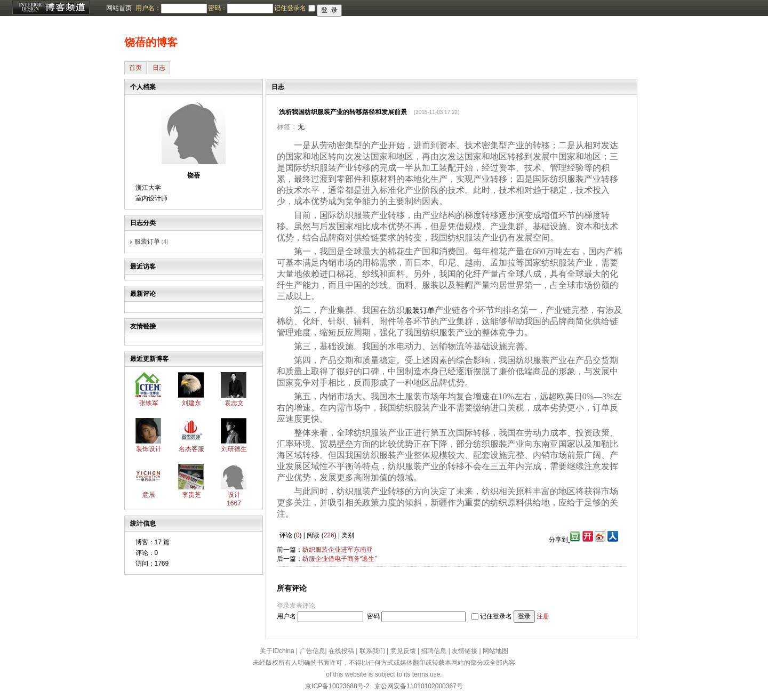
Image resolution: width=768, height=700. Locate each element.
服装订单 (147, 242)
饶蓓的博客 (151, 42)
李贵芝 (191, 495)
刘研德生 (234, 449)
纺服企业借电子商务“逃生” (340, 559)
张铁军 (149, 403)
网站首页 (119, 8)
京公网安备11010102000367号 (418, 686)
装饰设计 (149, 449)
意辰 (149, 495)
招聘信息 (434, 651)
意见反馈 (403, 651)
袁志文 (234, 403)
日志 (159, 68)
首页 (135, 68)
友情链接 (465, 651)
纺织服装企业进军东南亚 (338, 550)
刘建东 (191, 403)
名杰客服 (191, 449)
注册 (543, 616)
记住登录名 (496, 616)
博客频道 (51, 8)
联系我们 (372, 651)
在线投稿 (341, 651)
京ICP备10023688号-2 (337, 686)
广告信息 (313, 651)
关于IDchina (277, 651)
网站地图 (495, 651)
